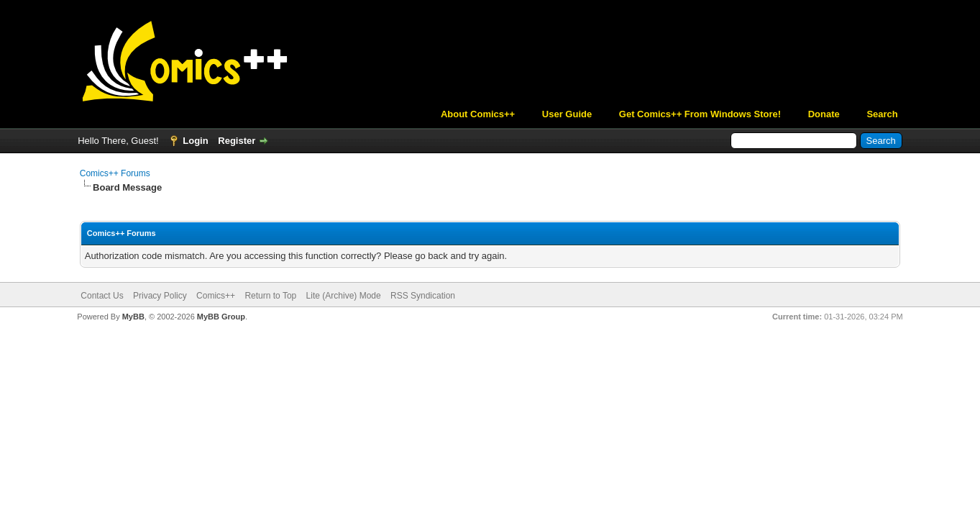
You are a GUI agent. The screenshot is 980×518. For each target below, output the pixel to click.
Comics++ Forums (115, 173)
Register (237, 141)
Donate (824, 114)
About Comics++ (478, 114)
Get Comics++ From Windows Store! (700, 114)
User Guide (567, 114)
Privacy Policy (160, 296)
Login (195, 141)
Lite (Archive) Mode (344, 296)
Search (882, 114)
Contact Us (102, 296)
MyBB (133, 317)
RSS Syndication (423, 296)
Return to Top (270, 296)
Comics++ (216, 296)
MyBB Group (221, 317)
